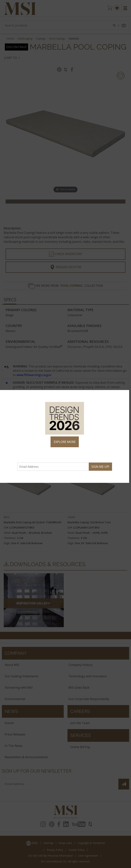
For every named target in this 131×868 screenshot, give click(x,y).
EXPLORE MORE (65, 442)
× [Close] (125, 394)
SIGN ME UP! (100, 467)
